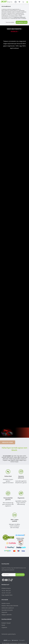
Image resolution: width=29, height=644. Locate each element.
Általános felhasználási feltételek (10, 606)
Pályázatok (4, 612)
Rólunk (3, 625)
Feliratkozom (20, 575)
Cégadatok (4, 627)
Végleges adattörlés (7, 615)
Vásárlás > (15, 31)
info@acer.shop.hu (6, 588)
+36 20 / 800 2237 (6, 591)
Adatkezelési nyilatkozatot (20, 17)
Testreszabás (10, 22)
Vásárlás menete (6, 603)
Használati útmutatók (7, 610)
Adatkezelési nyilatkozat (8, 608)
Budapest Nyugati (6, 623)
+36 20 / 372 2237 (6, 593)
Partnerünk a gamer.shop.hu (9, 634)
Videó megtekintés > (14, 29)
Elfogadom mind (22, 22)
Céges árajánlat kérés (7, 595)
